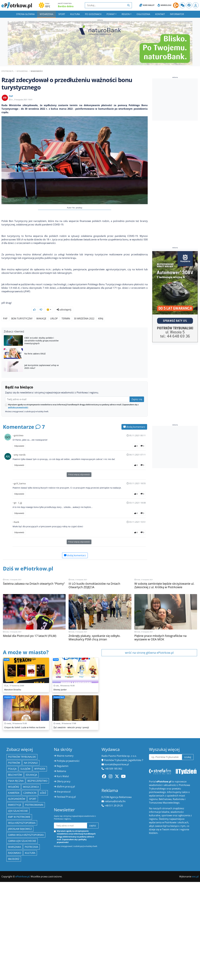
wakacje (41, 356)
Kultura (75, 14)
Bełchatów (15, 961)
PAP (5, 356)
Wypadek (40, 955)
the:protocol (64, 978)
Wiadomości (37, 71)
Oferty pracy (64, 968)
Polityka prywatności (68, 947)
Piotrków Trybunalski (22, 943)
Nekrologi (164, 5)
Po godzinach (93, 14)
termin (66, 356)
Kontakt (160, 14)
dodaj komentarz (134, 515)
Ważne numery (65, 942)
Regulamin (63, 952)
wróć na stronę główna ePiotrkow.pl (149, 741)
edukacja (31, 961)
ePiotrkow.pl (8, 71)
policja (12, 955)
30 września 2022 (84, 356)
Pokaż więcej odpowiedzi (79, 563)
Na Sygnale (31, 949)
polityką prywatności (18, 496)
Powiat (111, 14)
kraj (101, 356)
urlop (54, 356)
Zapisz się (137, 488)
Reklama (61, 957)
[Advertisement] (75, 285)
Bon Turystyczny (22, 356)
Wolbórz (14, 973)
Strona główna (25, 14)
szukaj (188, 943)
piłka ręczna (16, 967)
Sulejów (25, 955)
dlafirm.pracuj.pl (66, 973)
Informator (177, 14)
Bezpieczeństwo (37, 967)
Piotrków (14, 949)
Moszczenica (31, 973)
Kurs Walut (147, 5)
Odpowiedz (19, 534)
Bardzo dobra (66, 6)
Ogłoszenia (143, 14)
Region (126, 14)
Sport (62, 14)
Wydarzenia (46, 14)
